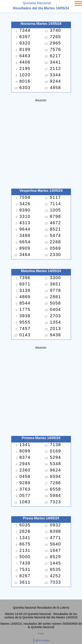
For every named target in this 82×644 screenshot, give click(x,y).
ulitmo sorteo (42, 640)
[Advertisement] (41, 143)
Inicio (41, 634)
